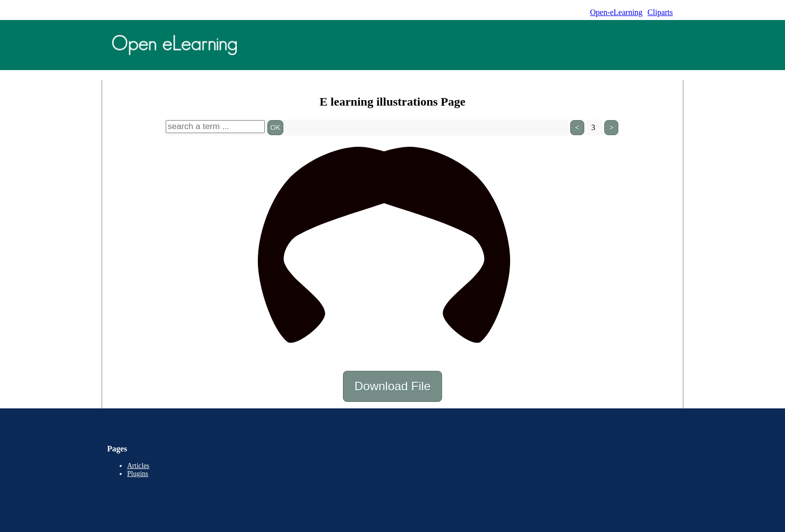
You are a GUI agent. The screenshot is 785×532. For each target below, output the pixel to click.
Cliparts (660, 12)
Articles (138, 466)
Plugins (138, 474)
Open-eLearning (616, 12)
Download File (392, 386)
